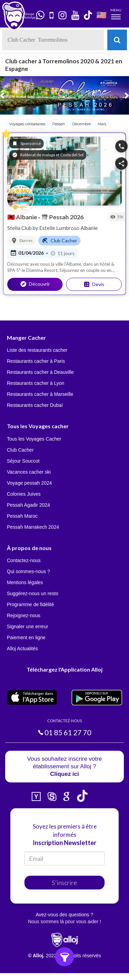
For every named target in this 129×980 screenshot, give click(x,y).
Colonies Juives (24, 494)
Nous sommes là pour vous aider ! (64, 921)
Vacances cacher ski (29, 472)
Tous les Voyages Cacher (34, 439)
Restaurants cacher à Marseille (40, 394)
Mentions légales (25, 582)
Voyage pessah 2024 (29, 483)
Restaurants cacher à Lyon (36, 383)
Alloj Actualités (22, 649)
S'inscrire (64, 883)
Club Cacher (20, 450)
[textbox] (53, 40)
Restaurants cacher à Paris (36, 361)
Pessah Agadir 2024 (28, 505)
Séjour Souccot (23, 461)
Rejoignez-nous (24, 615)
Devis (94, 284)
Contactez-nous (24, 560)
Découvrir (35, 284)
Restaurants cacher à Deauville (40, 372)
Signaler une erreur (28, 626)
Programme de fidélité (30, 604)
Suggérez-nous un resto (33, 593)
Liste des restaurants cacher (37, 350)
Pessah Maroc (22, 516)
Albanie (23, 217)
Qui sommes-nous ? (28, 571)
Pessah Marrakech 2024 (33, 527)
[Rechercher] (117, 40)
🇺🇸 (101, 15)
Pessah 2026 (62, 217)
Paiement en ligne (26, 637)
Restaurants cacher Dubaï (35, 405)
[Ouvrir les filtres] (64, 957)
